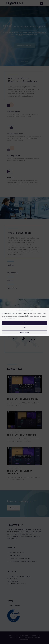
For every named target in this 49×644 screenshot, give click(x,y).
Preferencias (24, 332)
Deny (24, 328)
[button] (46, 310)
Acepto (24, 323)
